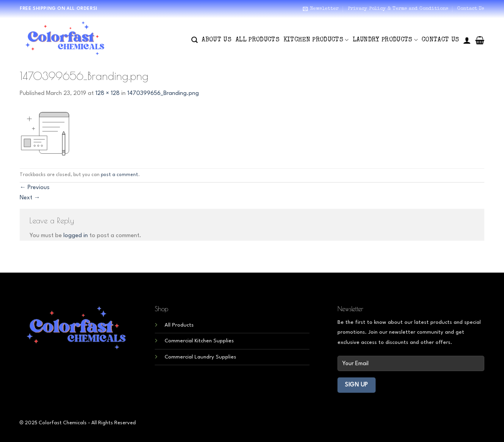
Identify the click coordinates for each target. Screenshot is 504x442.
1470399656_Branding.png (163, 94)
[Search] (195, 40)
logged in (76, 236)
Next (30, 198)
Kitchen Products (316, 40)
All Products (258, 40)
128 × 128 (107, 94)
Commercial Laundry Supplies (200, 357)
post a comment (120, 175)
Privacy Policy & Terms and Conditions (398, 9)
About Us (217, 40)
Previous (35, 188)
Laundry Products (385, 40)
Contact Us (471, 9)
